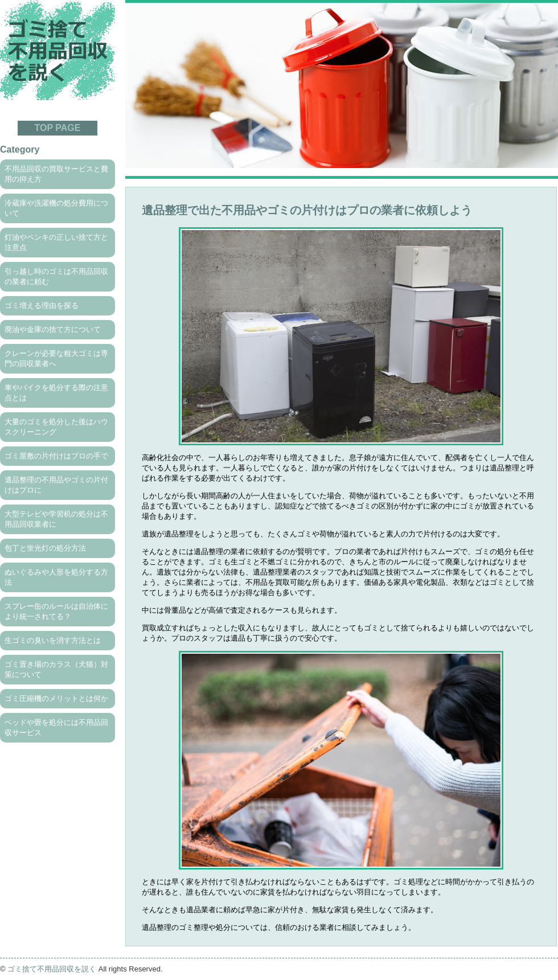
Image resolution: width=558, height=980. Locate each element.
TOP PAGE (58, 128)
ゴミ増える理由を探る (42, 306)
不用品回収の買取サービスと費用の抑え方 (56, 174)
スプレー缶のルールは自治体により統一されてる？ (56, 611)
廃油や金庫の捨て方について (53, 329)
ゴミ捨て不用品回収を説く (52, 969)
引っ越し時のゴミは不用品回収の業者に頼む (56, 276)
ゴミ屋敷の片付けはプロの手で (56, 456)
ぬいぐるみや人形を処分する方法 (56, 577)
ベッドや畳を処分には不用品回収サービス (56, 727)
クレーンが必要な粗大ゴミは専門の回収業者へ (56, 358)
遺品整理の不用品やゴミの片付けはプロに (56, 485)
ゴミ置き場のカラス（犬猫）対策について (56, 669)
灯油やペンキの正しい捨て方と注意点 (56, 242)
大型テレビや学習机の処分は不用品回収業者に (56, 519)
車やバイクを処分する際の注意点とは (56, 393)
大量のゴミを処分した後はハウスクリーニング (56, 427)
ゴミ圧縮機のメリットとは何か (56, 698)
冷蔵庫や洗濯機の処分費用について (56, 208)
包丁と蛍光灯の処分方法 (45, 548)
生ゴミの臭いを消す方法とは (53, 640)
